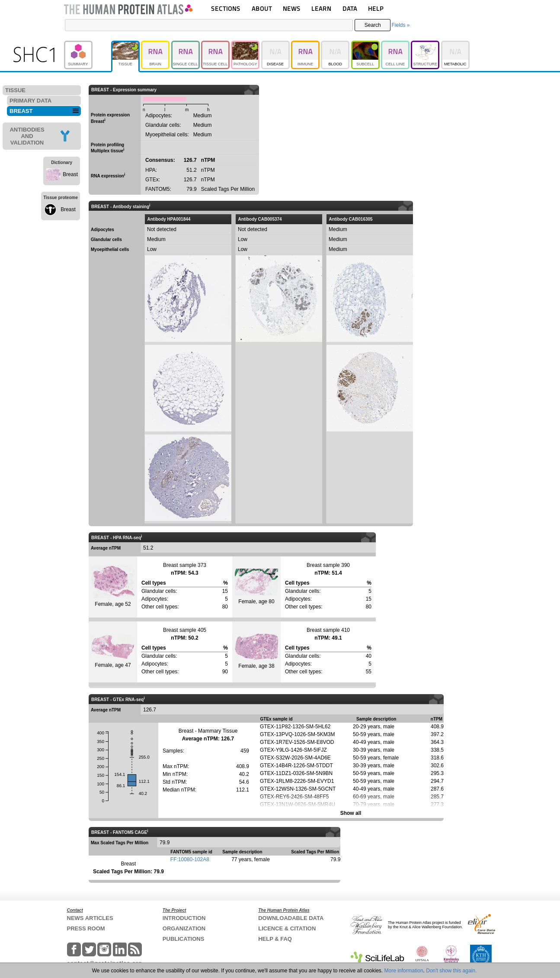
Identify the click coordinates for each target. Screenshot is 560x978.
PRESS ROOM (86, 928)
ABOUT (262, 8)
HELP (376, 8)
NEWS (292, 8)
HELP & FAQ (275, 939)
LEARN (321, 8)
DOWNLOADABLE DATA (291, 918)
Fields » (400, 25)
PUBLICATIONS (184, 939)
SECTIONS (226, 8)
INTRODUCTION (184, 918)
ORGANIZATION (184, 928)
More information (404, 971)
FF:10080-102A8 (190, 859)
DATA (350, 8)
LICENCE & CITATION (287, 928)
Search (373, 25)
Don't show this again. (451, 971)
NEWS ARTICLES (90, 918)
